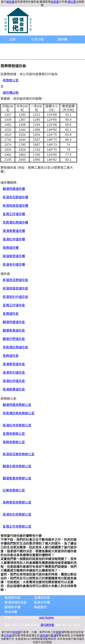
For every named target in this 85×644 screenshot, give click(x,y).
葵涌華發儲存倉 (14, 364)
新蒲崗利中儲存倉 (15, 297)
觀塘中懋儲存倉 (14, 339)
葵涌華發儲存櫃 (14, 256)
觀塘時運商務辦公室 (17, 405)
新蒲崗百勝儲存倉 (15, 280)
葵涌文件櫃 (42, 602)
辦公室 (72, 2)
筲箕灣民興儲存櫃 (15, 222)
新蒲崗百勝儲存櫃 (15, 197)
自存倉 (55, 2)
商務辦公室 (12, 47)
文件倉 (8, 636)
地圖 (62, 47)
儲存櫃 (62, 39)
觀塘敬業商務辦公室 (17, 478)
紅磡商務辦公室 (14, 490)
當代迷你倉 (47, 625)
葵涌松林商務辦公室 (17, 425)
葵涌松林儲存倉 (14, 381)
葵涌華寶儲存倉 (14, 389)
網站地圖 (11, 612)
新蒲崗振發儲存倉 (15, 288)
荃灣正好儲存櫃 (14, 214)
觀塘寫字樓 (12, 607)
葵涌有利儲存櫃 (14, 264)
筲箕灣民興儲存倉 (15, 347)
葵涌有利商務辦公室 (17, 514)
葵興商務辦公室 (14, 442)
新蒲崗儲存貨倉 (16, 602)
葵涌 (53, 636)
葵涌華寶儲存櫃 (14, 231)
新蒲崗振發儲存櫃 (15, 206)
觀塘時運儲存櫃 (14, 189)
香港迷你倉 (12, 598)
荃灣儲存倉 (11, 314)
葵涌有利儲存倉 (14, 372)
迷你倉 (10, 2)
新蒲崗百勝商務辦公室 (19, 454)
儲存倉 (37, 47)
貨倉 (58, 632)
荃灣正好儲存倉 (14, 305)
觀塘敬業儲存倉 (14, 330)
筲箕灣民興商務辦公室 (19, 413)
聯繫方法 (12, 55)
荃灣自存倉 (42, 598)
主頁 (12, 39)
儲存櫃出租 (11, 93)
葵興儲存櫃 (11, 248)
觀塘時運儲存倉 (14, 322)
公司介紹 (37, 39)
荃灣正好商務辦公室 (17, 526)
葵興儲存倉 (11, 356)
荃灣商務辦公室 (14, 434)
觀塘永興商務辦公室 (17, 466)
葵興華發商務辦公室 (17, 502)
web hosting (46, 618)
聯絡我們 (40, 607)
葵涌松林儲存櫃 (14, 239)
